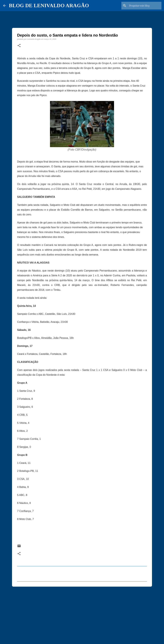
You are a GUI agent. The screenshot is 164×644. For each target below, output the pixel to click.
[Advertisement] (82, 614)
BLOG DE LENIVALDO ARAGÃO (49, 5)
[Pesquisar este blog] (145, 6)
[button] (19, 46)
